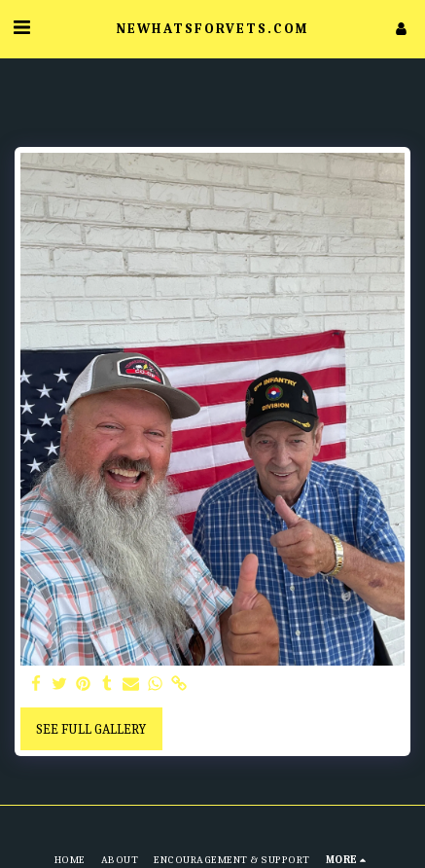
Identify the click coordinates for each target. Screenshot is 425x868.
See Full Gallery (91, 729)
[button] (21, 28)
